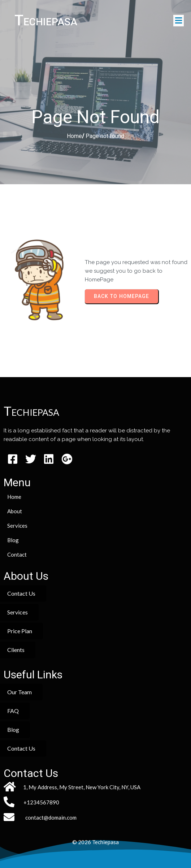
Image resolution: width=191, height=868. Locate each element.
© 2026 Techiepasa (95, 842)
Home (74, 136)
